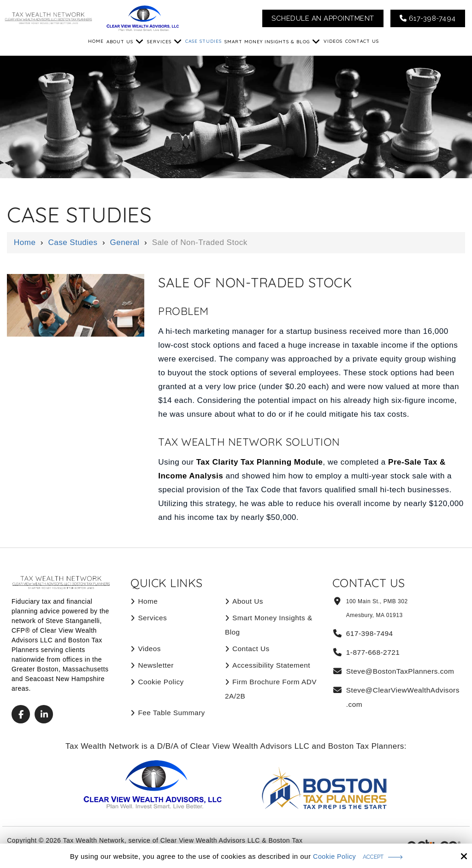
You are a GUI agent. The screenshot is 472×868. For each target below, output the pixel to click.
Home (25, 242)
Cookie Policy (331, 856)
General (125, 242)
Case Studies (73, 242)
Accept (374, 856)
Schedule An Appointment (323, 18)
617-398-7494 (428, 18)
